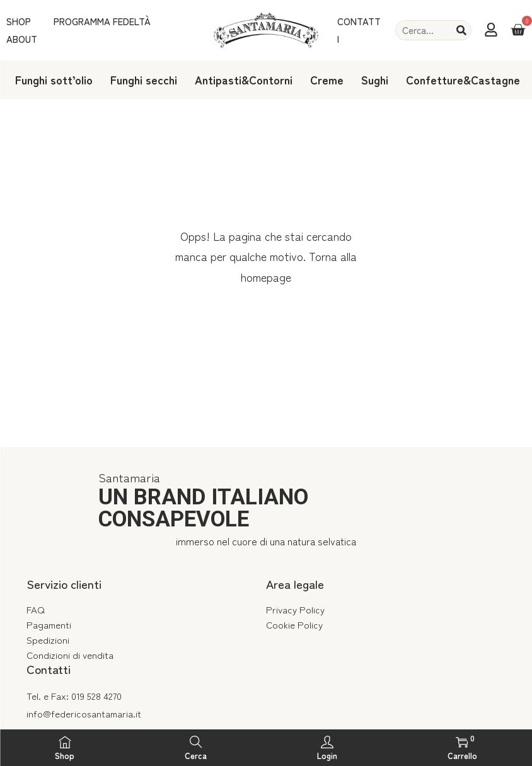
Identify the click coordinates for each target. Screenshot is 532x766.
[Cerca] (461, 30)
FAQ (36, 609)
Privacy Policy (295, 609)
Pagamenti (49, 624)
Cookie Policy (294, 624)
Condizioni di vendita (70, 655)
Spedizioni (48, 640)
